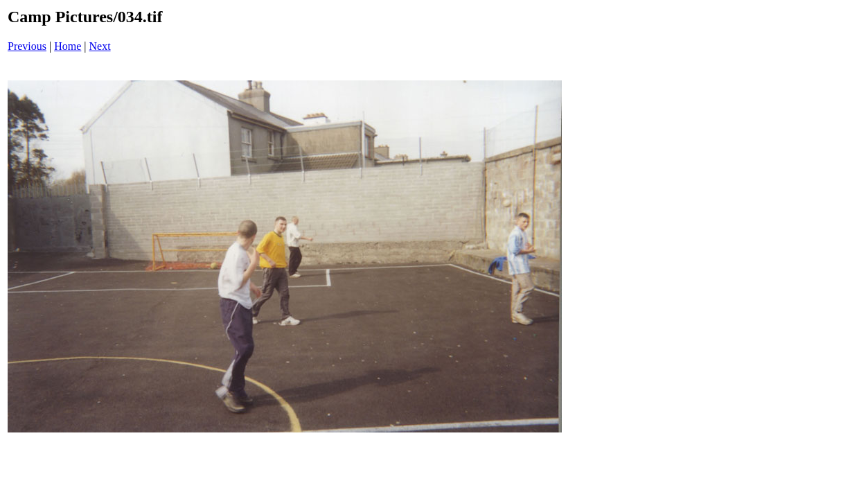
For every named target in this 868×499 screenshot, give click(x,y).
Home (68, 46)
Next (100, 46)
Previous (27, 46)
